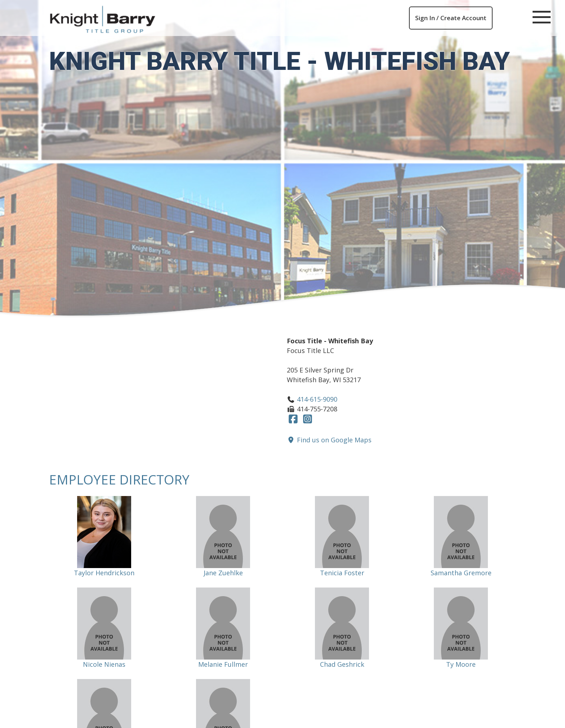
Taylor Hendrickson (104, 573)
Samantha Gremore (461, 573)
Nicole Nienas (104, 664)
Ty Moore (461, 664)
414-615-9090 (317, 399)
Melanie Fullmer (223, 664)
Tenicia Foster (342, 573)
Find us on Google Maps (329, 440)
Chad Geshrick (342, 664)
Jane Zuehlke (223, 573)
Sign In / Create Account (451, 18)
